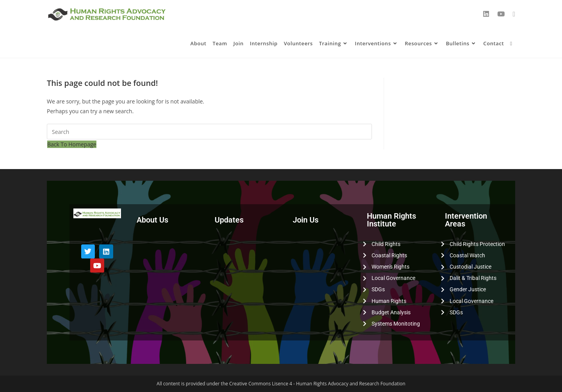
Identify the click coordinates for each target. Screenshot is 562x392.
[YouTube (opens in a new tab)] (501, 14)
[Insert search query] (209, 132)
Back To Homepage (72, 144)
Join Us (306, 220)
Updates (229, 220)
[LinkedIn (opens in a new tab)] (486, 14)
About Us (152, 220)
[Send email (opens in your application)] (514, 14)
